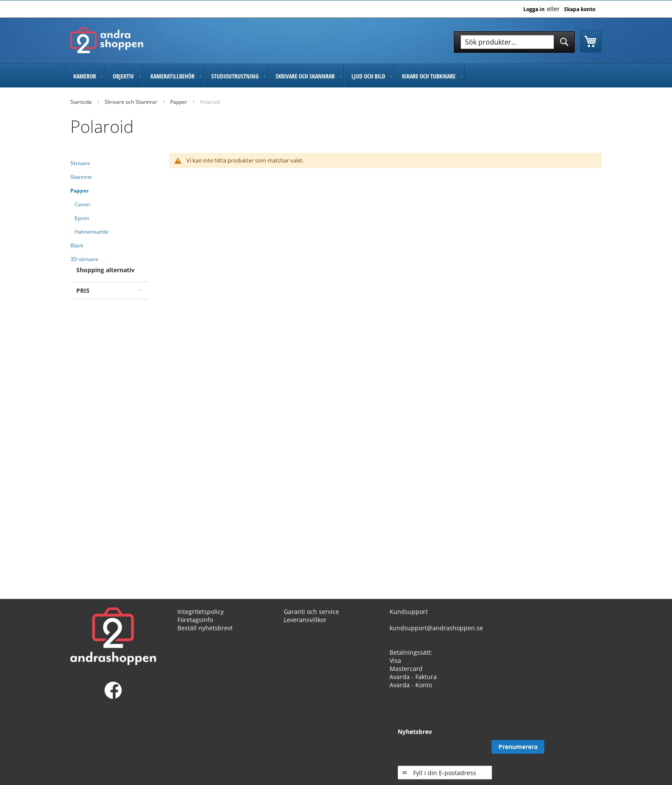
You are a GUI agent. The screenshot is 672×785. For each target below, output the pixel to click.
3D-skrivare (84, 259)
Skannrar (81, 177)
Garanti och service (311, 612)
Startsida (81, 102)
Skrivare (80, 163)
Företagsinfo (195, 620)
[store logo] (107, 40)
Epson (82, 218)
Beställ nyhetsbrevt (205, 628)
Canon (82, 204)
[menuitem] (85, 76)
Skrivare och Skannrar (131, 102)
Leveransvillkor (305, 620)
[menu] (336, 76)
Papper (179, 102)
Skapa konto (580, 9)
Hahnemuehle (91, 232)
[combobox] (514, 42)
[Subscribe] (575, 747)
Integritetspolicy (201, 612)
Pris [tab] (83, 290)
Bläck (77, 245)
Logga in (534, 9)
